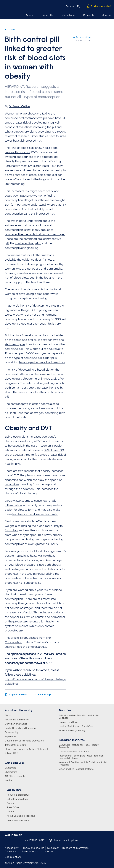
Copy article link (16, 695)
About (8, 715)
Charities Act (12, 852)
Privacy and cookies (33, 848)
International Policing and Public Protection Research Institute (81, 757)
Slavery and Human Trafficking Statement (26, 749)
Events (10, 803)
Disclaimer (53, 848)
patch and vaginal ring (40, 383)
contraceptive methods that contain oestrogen (35, 234)
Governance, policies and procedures (24, 741)
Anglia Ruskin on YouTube (20, 840)
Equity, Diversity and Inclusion (20, 728)
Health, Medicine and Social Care (76, 726)
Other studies (39, 136)
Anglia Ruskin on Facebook (7, 840)
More (107, 15)
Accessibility (12, 848)
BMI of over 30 (53, 450)
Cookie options (13, 857)
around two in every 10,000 (43, 319)
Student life (47, 15)
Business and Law (68, 722)
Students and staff (99, 6)
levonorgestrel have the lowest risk (42, 362)
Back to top (42, 695)
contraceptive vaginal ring (22, 248)
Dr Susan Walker (19, 106)
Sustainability (12, 732)
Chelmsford (11, 772)
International (68, 15)
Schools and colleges (18, 799)
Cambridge (11, 768)
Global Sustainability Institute (74, 752)
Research (88, 15)
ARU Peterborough (15, 776)
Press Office (13, 807)
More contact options (63, 840)
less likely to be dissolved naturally (35, 514)
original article (37, 647)
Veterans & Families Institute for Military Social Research (83, 764)
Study (30, 15)
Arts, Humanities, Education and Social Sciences (79, 717)
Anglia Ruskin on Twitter (16, 840)
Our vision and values (16, 724)
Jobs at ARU (11, 753)
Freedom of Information (75, 848)
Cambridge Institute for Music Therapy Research (79, 746)
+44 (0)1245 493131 (35, 840)
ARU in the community (17, 720)
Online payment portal (18, 820)
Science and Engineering (72, 730)
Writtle (8, 780)
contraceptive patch (28, 243)
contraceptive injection (25, 404)
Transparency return (15, 745)
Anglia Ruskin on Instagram (11, 840)
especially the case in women (32, 446)
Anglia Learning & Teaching (21, 816)
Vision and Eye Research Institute (76, 769)
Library (10, 812)
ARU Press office (82, 37)
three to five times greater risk (43, 455)
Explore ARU (11, 737)
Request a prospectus (18, 795)
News (10, 29)
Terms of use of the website (37, 852)
